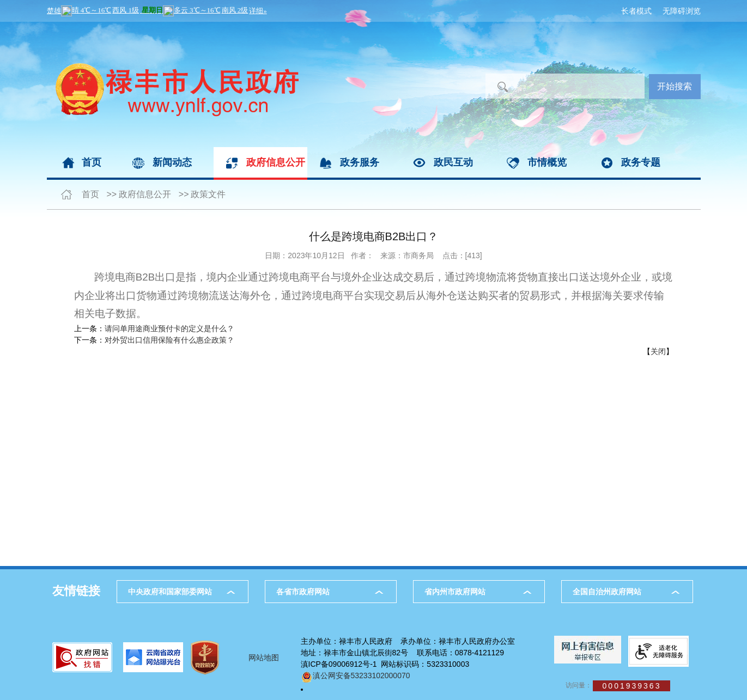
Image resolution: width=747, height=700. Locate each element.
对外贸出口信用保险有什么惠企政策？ (169, 340)
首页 (92, 162)
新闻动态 (172, 162)
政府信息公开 (276, 162)
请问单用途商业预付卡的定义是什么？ (169, 328)
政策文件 (208, 194)
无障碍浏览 (682, 11)
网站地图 (264, 658)
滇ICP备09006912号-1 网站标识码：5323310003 (385, 664)
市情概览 (547, 162)
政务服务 (360, 162)
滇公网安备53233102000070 (356, 675)
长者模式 (636, 11)
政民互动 (453, 162)
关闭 (658, 351)
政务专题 (641, 162)
